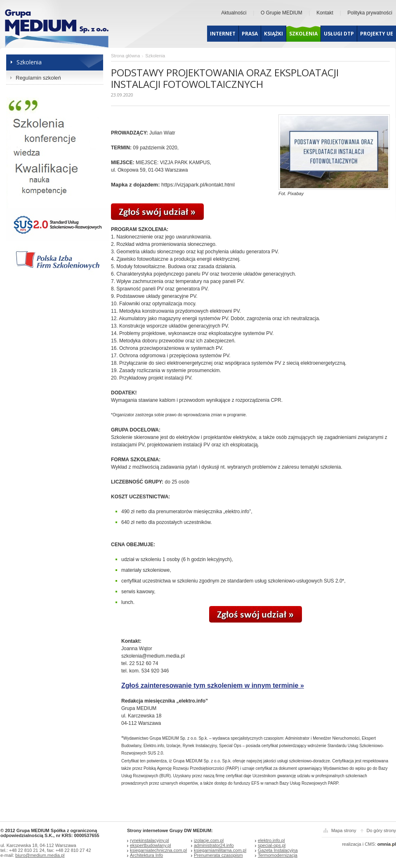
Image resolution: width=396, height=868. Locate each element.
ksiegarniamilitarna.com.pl (220, 850)
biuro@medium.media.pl (40, 855)
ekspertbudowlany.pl (150, 845)
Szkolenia (303, 34)
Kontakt (325, 13)
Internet (223, 34)
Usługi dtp (339, 34)
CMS (370, 844)
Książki (273, 34)
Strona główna (125, 56)
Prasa (250, 34)
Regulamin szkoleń (38, 78)
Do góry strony (381, 830)
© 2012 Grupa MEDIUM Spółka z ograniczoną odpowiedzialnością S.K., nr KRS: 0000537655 (50, 833)
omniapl (387, 844)
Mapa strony (344, 830)
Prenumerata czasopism (218, 855)
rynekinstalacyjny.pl (150, 840)
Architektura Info (146, 855)
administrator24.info (214, 845)
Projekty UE (377, 34)
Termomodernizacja (278, 855)
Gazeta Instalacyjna (278, 850)
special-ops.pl (272, 845)
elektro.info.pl (271, 840)
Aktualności (234, 13)
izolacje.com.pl (209, 840)
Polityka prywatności (370, 13)
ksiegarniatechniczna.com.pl (158, 850)
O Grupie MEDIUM (282, 13)
